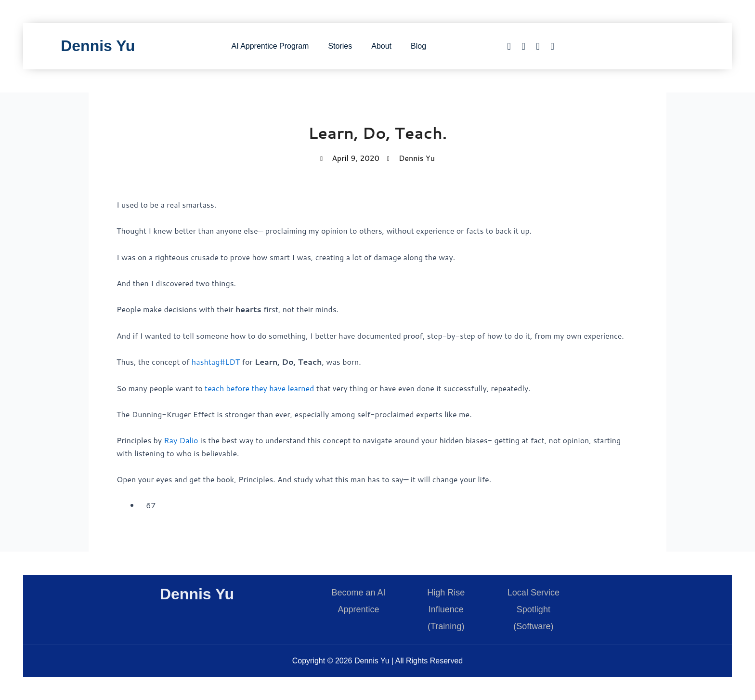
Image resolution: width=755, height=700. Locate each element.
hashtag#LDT (216, 362)
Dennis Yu (98, 46)
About (381, 46)
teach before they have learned (259, 388)
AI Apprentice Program (270, 46)
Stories (340, 46)
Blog (418, 46)
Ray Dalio (181, 440)
